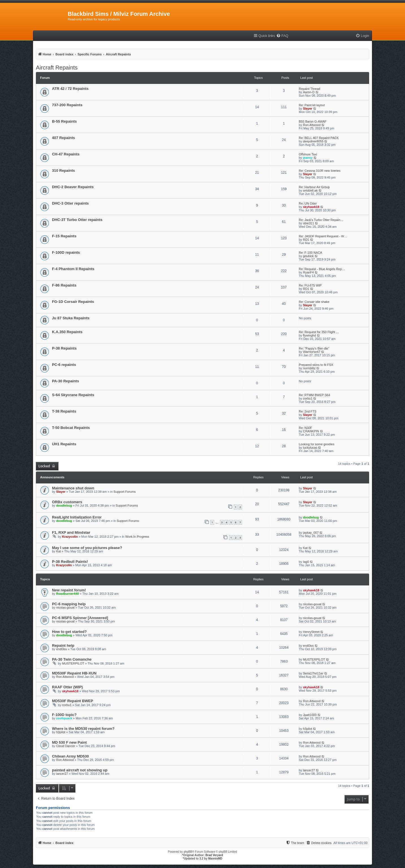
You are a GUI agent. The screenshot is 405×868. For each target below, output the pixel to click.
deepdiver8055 (313, 141)
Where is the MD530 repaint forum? (83, 729)
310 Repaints (63, 171)
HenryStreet (311, 632)
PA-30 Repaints (66, 381)
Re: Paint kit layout (312, 105)
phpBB (188, 852)
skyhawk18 (311, 207)
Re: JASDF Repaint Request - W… (323, 236)
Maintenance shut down (73, 488)
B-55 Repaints (64, 121)
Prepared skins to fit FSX (316, 365)
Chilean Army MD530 (70, 756)
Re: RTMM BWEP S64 (314, 395)
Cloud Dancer (66, 746)
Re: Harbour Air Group (314, 187)
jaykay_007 (311, 533)
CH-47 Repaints (66, 154)
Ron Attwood (312, 125)
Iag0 (306, 562)
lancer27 (62, 774)
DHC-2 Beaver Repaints (73, 187)
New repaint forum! (69, 590)
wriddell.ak (310, 190)
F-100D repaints (66, 252)
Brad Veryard (214, 855)
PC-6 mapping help (69, 604)
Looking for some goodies (317, 444)
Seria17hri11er (313, 673)
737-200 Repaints (67, 105)
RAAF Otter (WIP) (67, 687)
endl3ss (62, 649)
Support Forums (125, 492)
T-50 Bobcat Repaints (71, 428)
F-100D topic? (64, 715)
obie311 (309, 223)
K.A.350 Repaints (67, 332)
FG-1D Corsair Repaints (73, 302)
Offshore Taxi (308, 154)
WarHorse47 (312, 352)
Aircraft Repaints (57, 68)
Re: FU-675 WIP (310, 285)
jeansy (308, 158)
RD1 (306, 240)
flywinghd (310, 335)
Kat (59, 551)
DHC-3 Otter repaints (70, 203)
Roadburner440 (68, 594)
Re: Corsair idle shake (314, 302)
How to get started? (69, 632)
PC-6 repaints (64, 365)
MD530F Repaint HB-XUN (74, 673)
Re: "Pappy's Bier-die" (314, 348)
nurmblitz (309, 368)
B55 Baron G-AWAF (313, 121)
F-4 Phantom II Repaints (73, 269)
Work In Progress (137, 537)
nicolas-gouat (65, 607)
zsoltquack (64, 718)
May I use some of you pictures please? (87, 548)
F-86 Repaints (64, 285)
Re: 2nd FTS (308, 411)
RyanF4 (309, 272)
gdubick (308, 256)
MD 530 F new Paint (69, 742)
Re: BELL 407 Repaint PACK (319, 138)
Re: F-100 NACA (311, 253)
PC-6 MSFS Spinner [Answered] (80, 618)
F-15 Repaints (64, 236)
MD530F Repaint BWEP (73, 701)
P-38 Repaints (64, 348)
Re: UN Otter (308, 203)
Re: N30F (305, 428)
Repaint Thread (310, 89)
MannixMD (215, 859)
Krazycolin (70, 537)
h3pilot (61, 732)
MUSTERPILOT (73, 663)
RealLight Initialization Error (77, 517)
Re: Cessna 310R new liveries (320, 171)
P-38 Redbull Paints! (70, 562)
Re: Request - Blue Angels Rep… (322, 269)
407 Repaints (63, 138)
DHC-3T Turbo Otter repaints (77, 220)
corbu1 (308, 398)
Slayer (308, 108)
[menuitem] (282, 36)
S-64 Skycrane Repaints (73, 395)
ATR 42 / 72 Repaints (70, 89)
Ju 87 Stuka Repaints (71, 318)
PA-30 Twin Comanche (72, 659)
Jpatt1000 (310, 715)
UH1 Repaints (64, 444)
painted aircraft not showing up (80, 770)
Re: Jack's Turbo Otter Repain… (321, 220)
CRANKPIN (311, 431)
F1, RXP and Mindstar (71, 532)
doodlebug (64, 505)
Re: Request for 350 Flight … (319, 332)
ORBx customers (67, 502)
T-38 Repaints (64, 411)
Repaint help (63, 645)
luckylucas (310, 448)
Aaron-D (309, 92)
